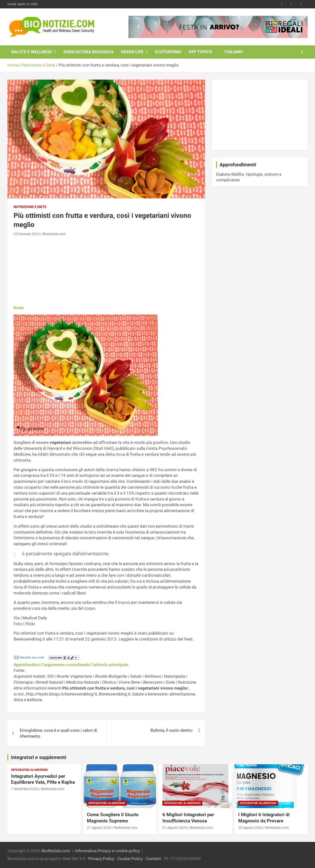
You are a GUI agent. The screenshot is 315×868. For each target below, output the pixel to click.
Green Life (132, 52)
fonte (19, 308)
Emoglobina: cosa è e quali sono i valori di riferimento (58, 733)
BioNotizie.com (54, 234)
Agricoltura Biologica (88, 52)
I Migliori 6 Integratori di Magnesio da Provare (264, 818)
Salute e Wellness (31, 52)
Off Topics (200, 52)
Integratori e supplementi (39, 757)
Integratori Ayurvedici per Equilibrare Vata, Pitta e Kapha (43, 779)
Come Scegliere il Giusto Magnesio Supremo (113, 818)
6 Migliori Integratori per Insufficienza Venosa (188, 818)
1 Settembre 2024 (25, 789)
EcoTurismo (168, 52)
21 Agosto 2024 (99, 828)
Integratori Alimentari (30, 770)
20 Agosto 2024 (250, 828)
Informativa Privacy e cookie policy (107, 851)
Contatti (153, 859)
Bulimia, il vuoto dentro (172, 730)
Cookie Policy (130, 859)
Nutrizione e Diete (30, 207)
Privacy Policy (101, 859)
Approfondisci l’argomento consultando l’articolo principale (71, 665)
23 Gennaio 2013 (27, 234)
